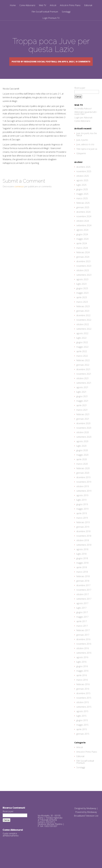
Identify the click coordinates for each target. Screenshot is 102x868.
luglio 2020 (81, 453)
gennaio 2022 (83, 372)
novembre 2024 (84, 224)
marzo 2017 (82, 633)
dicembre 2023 (83, 269)
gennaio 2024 (83, 264)
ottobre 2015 (83, 710)
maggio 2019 (82, 516)
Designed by (80, 816)
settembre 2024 (84, 233)
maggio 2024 (82, 246)
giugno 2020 (82, 458)
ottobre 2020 (83, 440)
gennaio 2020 (83, 480)
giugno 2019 (82, 512)
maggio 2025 (82, 201)
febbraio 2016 (83, 692)
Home (13, 5)
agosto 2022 (82, 341)
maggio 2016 (82, 678)
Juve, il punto (82, 147)
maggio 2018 (82, 570)
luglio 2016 (81, 669)
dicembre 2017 (83, 593)
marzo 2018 (82, 579)
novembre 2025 (84, 179)
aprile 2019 (82, 521)
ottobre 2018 (83, 548)
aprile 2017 (82, 629)
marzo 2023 (82, 309)
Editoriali (88, 5)
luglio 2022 (81, 345)
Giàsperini (81, 161)
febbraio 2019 (83, 530)
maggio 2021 (82, 408)
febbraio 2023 (83, 314)
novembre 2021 (84, 381)
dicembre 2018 (83, 539)
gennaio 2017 (83, 642)
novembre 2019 (84, 489)
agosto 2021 (82, 395)
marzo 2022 (82, 363)
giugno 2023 (82, 296)
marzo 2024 (82, 255)
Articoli (53, 5)
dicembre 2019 (83, 485)
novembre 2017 (84, 597)
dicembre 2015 (83, 701)
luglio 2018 (81, 561)
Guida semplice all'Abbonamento (11, 842)
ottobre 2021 (83, 386)
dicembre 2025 (83, 174)
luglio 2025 (81, 192)
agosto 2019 (82, 503)
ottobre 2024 (83, 228)
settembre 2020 (84, 444)
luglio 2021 (81, 399)
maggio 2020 (82, 462)
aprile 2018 (82, 575)
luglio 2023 (81, 291)
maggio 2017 (82, 624)
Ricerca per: (80, 95)
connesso (19, 194)
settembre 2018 (84, 552)
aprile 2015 (82, 737)
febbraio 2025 (83, 210)
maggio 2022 (82, 354)
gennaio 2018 (83, 588)
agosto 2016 (82, 665)
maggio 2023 (82, 300)
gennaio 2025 (83, 215)
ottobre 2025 (83, 183)
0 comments (56, 65)
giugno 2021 (82, 404)
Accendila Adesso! (83, 116)
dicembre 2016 (83, 647)
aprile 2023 (82, 305)
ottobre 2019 (83, 494)
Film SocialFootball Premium (45, 12)
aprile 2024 (82, 251)
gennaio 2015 (83, 741)
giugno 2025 (82, 197)
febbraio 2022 (83, 368)
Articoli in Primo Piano (70, 5)
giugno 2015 (82, 728)
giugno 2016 (82, 674)
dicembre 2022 (83, 323)
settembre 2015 (84, 714)
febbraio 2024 (83, 260)
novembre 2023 (84, 273)
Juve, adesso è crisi (85, 152)
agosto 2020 (82, 449)
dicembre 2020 (83, 431)
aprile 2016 (82, 683)
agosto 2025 (82, 188)
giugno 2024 (82, 242)
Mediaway (91, 816)
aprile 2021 (82, 413)
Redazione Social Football (52, 61)
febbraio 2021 (83, 422)
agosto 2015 (82, 719)
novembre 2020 (84, 435)
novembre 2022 (84, 327)
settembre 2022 (84, 336)
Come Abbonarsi (27, 5)
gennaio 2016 (83, 696)
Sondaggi (66, 12)
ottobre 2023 (83, 278)
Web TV (42, 5)
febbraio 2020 (83, 476)
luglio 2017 (81, 615)
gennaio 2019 (83, 534)
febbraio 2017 (83, 638)
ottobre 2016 (83, 656)
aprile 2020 (82, 467)
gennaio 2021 (83, 426)
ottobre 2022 (83, 332)
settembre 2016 (84, 660)
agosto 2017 (82, 611)
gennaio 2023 (83, 318)
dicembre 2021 (83, 377)
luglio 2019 (81, 507)
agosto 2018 (82, 557)
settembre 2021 (84, 390)
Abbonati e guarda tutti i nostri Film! (86, 121)
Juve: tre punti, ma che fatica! (87, 142)
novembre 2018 (84, 543)
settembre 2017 (84, 606)
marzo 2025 (82, 206)
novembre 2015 (84, 705)
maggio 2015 (82, 732)
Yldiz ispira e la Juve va (87, 156)
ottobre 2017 (83, 602)
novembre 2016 (84, 651)
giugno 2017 (82, 620)
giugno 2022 (82, 350)
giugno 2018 (82, 566)
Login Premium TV (51, 18)
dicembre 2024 (83, 219)
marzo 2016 (82, 687)
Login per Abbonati (83, 125)
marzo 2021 (82, 417)
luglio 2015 (81, 723)
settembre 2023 (84, 282)
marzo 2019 (82, 525)
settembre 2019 (84, 498)
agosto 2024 (82, 237)
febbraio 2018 (83, 584)
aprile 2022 (82, 359)
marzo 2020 (82, 471)
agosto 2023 (82, 287)
